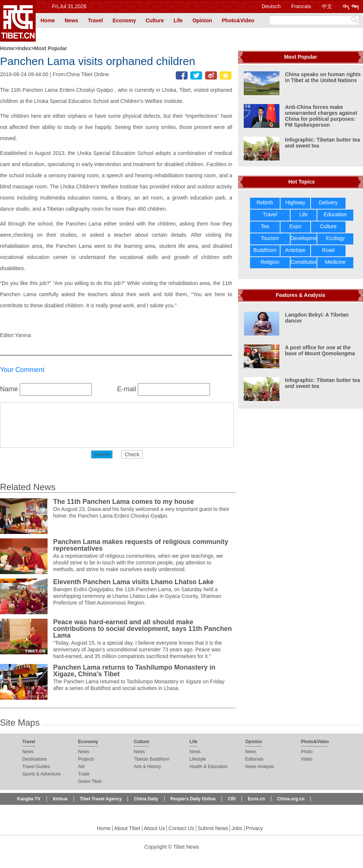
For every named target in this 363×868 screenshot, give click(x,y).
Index (24, 48)
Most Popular (51, 48)
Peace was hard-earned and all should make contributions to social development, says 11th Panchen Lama (142, 629)
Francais (301, 6)
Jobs (237, 828)
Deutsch (271, 6)
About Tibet (127, 828)
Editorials (254, 759)
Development (306, 238)
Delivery (328, 203)
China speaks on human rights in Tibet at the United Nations (323, 77)
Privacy (255, 828)
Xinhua (60, 799)
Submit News (213, 828)
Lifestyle (198, 759)
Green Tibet (90, 781)
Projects (86, 759)
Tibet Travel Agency (101, 799)
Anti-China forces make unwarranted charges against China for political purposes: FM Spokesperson (321, 116)
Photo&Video (238, 20)
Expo (295, 226)
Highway (295, 203)
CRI (232, 799)
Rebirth (265, 203)
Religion (270, 262)
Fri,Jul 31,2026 (69, 6)
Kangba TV (29, 799)
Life (178, 20)
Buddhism (265, 250)
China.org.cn (291, 799)
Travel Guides (36, 767)
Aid (81, 767)
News (72, 20)
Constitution (304, 262)
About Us (155, 828)
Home (48, 20)
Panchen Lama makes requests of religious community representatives (141, 545)
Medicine (335, 262)
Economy (124, 20)
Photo (307, 752)
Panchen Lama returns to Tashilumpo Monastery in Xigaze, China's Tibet (134, 671)
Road (328, 250)
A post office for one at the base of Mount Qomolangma (320, 350)
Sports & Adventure (41, 774)
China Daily (146, 799)
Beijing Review (33, 811)
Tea (265, 226)
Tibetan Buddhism (152, 759)
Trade (84, 774)
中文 (327, 6)
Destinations (35, 759)
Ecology (336, 238)
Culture (155, 20)
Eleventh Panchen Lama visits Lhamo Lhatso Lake (133, 582)
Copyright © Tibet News (172, 847)
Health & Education (209, 767)
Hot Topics (302, 182)
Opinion (202, 20)
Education (335, 214)
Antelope (295, 250)
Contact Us (181, 828)
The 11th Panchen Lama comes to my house (124, 502)
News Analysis (260, 767)
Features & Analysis (300, 295)
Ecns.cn (256, 799)
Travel (95, 20)
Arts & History (147, 767)
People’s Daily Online (193, 799)
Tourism (270, 238)
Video (307, 759)
